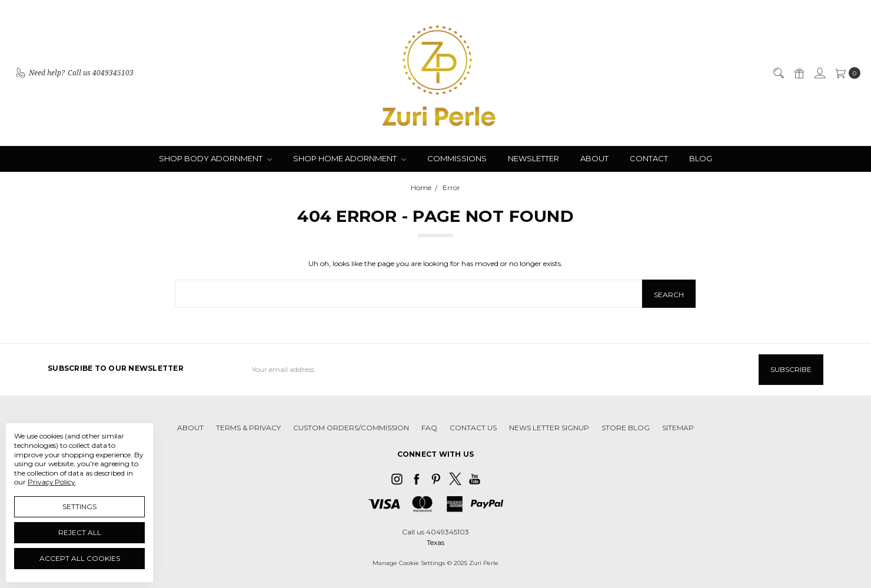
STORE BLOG (626, 428)
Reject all (80, 532)
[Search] (778, 73)
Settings (79, 506)
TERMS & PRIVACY (248, 428)
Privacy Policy (51, 482)
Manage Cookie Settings (409, 562)
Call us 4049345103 (436, 531)
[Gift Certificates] (799, 73)
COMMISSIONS (457, 158)
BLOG (701, 158)
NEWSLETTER (533, 158)
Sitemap (678, 428)
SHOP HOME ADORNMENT (350, 158)
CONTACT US (473, 428)
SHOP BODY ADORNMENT (215, 158)
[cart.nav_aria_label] (845, 73)
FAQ (429, 428)
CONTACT (649, 158)
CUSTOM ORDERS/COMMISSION (351, 428)
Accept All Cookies (80, 558)
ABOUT (594, 158)
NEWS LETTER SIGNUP (549, 428)
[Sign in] (819, 73)
